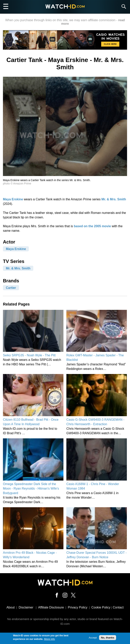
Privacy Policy (78, 607)
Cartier (11, 288)
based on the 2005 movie (92, 226)
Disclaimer (26, 607)
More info (50, 640)
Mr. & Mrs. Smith (114, 199)
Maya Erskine (13, 199)
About (11, 607)
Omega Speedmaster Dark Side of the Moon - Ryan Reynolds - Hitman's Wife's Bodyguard (31, 488)
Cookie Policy (101, 607)
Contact (118, 607)
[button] (65, 175)
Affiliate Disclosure (51, 607)
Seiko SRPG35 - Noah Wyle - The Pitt (29, 355)
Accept (93, 639)
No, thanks (107, 639)
